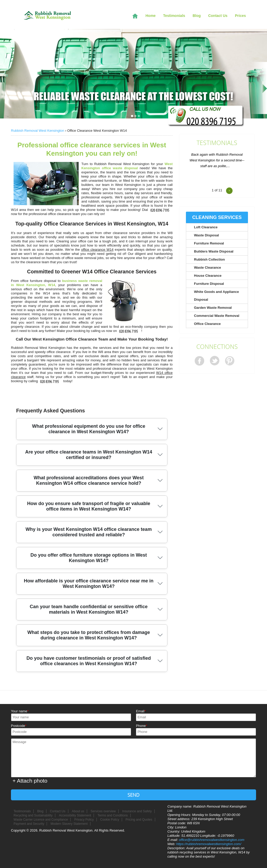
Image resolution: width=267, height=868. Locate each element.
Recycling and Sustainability (33, 815)
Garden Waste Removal (213, 308)
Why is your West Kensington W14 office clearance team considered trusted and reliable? (89, 532)
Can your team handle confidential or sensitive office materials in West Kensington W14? (89, 609)
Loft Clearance (206, 227)
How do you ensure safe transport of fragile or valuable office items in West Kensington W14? (89, 506)
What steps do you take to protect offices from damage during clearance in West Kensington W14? (89, 635)
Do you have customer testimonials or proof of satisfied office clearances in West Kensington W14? (89, 661)
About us (78, 811)
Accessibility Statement (75, 815)
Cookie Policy (110, 820)
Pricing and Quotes (139, 820)
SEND (133, 795)
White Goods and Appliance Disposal (216, 296)
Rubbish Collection (209, 259)
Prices (240, 16)
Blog (197, 16)
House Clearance (208, 276)
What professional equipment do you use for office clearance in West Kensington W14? (89, 429)
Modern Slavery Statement (69, 824)
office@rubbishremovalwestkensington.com (212, 840)
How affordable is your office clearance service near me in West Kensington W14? (89, 584)
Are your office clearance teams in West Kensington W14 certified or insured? (89, 455)
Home (151, 16)
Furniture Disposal (209, 284)
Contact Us (218, 16)
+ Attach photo (30, 781)
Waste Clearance (208, 268)
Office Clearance (207, 324)
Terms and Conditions (113, 815)
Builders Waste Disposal (214, 251)
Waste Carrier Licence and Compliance (41, 820)
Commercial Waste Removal (217, 316)
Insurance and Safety (137, 811)
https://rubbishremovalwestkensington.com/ (209, 844)
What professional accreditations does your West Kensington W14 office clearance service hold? (89, 480)
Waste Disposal (207, 235)
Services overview (103, 811)
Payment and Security (29, 824)
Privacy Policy (84, 820)
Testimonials (217, 143)
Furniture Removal (209, 243)
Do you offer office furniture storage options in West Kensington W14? (89, 558)
